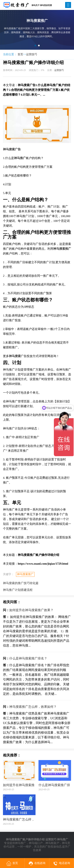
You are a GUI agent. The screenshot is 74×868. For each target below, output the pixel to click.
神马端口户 (36, 843)
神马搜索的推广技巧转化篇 (21, 583)
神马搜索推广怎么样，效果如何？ (33, 707)
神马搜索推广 (25, 574)
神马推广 (21, 843)
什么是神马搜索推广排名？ (28, 658)
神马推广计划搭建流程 (18, 590)
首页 (20, 54)
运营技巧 (32, 54)
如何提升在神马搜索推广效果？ (31, 610)
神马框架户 (52, 843)
